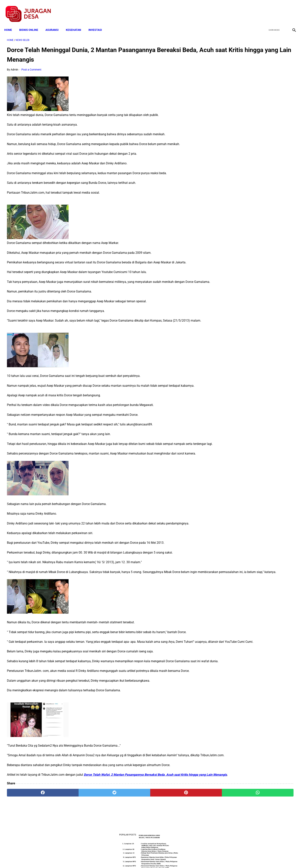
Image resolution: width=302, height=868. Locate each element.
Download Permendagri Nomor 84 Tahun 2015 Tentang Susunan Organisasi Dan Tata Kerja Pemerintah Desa (254, 236)
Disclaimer (149, 858)
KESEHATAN (76, 24)
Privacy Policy (131, 858)
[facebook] (264, 10)
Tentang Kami (201, 858)
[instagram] (291, 10)
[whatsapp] (177, 823)
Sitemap (164, 858)
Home (11, 24)
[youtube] (282, 10)
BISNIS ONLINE (31, 24)
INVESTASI (98, 24)
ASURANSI (55, 24)
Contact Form (181, 858)
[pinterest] (128, 823)
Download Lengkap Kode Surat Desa (251, 125)
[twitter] (273, 10)
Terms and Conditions (105, 858)
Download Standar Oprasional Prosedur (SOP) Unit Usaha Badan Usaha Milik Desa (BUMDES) (253, 183)
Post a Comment (31, 66)
